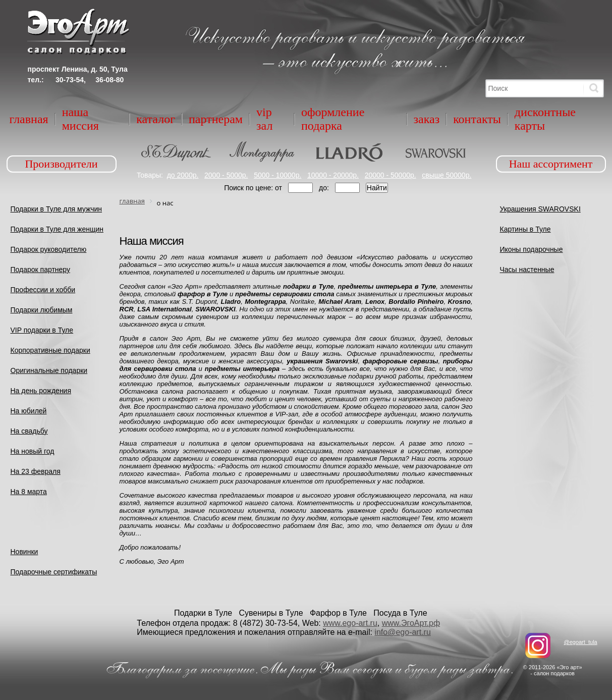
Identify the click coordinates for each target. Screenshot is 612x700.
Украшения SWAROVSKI (540, 209)
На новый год (33, 451)
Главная (29, 119)
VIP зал (264, 119)
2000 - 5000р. (226, 175)
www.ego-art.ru (350, 623)
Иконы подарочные (532, 249)
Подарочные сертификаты (54, 572)
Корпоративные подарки (50, 350)
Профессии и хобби (43, 290)
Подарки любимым (42, 310)
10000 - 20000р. (333, 175)
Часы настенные (527, 270)
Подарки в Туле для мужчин (57, 209)
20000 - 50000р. (391, 175)
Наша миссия (80, 119)
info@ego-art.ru (402, 632)
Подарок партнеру (41, 270)
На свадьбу (29, 431)
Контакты (477, 119)
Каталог (156, 119)
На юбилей (29, 411)
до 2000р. (183, 175)
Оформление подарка (333, 119)
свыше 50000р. (447, 175)
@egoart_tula (580, 642)
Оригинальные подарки (49, 370)
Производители (61, 164)
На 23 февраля (36, 471)
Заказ (427, 119)
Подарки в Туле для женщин (57, 229)
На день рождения (41, 391)
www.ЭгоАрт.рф (411, 623)
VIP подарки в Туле (42, 330)
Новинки (24, 552)
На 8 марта (29, 492)
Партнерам (216, 119)
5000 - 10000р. (277, 175)
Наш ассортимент (551, 164)
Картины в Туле (525, 229)
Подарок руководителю (49, 249)
